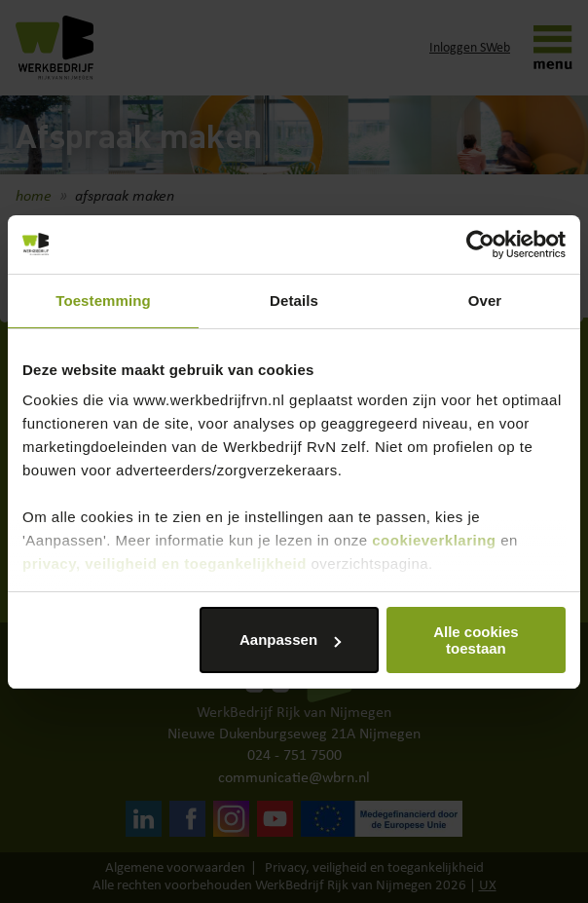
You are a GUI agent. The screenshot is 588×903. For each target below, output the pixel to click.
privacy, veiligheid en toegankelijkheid (165, 564)
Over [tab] (485, 301)
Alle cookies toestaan (476, 640)
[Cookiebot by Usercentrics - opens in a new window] (480, 245)
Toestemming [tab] (103, 301)
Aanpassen (290, 640)
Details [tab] (294, 301)
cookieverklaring (434, 540)
